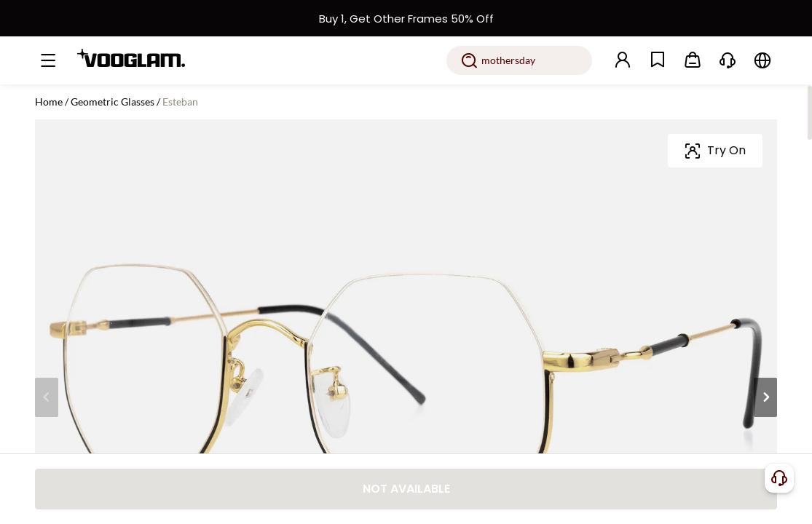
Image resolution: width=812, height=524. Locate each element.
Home (49, 102)
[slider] (720, 202)
